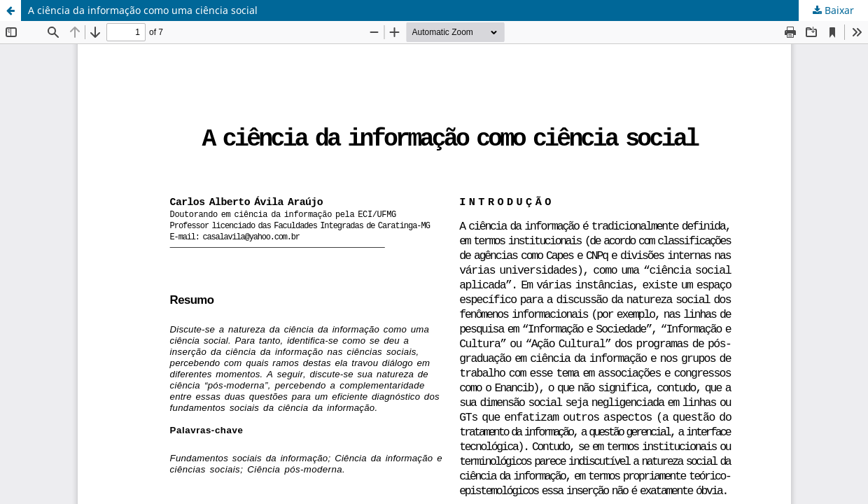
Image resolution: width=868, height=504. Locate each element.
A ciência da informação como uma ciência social (143, 10)
